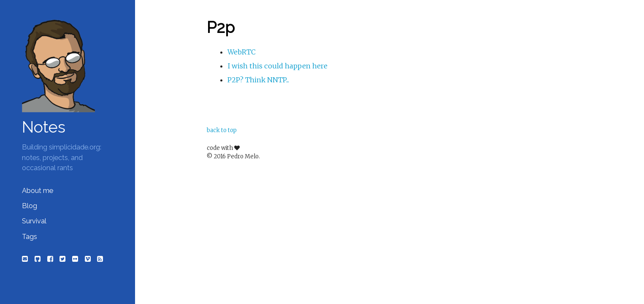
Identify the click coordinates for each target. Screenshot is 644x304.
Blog (30, 206)
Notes (44, 127)
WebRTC (242, 52)
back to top (222, 130)
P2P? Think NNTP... (258, 80)
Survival (34, 221)
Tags (30, 237)
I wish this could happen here (277, 66)
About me (38, 191)
